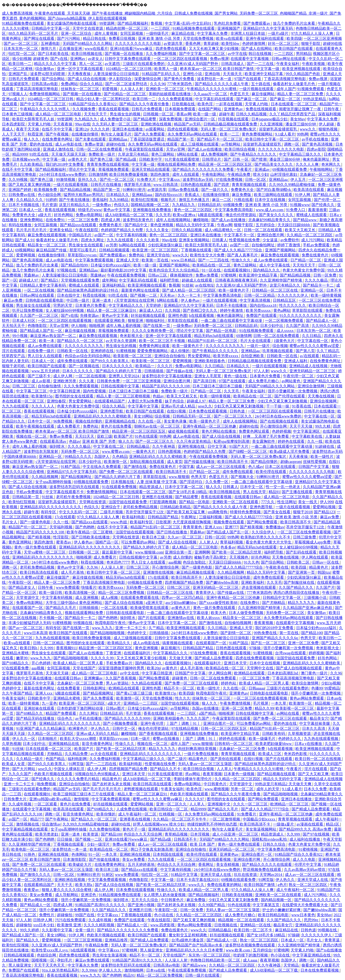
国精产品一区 (107, 542)
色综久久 (121, 205)
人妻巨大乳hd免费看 (145, 401)
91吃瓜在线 (39, 154)
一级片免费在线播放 (201, 754)
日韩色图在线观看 (196, 185)
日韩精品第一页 (26, 497)
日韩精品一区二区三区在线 (275, 290)
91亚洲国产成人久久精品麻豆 (41, 729)
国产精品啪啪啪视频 (108, 633)
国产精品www (305, 220)
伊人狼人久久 (110, 970)
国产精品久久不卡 (166, 769)
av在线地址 (204, 285)
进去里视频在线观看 (259, 587)
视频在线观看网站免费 (177, 164)
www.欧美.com (238, 950)
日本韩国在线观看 (169, 854)
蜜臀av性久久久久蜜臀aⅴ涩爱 (315, 346)
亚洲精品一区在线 (256, 925)
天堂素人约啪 (257, 104)
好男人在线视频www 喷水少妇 (159, 824)
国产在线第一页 (157, 326)
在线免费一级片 (41, 351)
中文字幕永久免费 (213, 33)
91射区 (108, 875)
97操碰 (294, 935)
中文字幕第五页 (266, 905)
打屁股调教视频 (163, 502)
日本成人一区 (31, 210)
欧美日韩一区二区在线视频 (318, 759)
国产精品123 (324, 512)
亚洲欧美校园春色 (210, 361)
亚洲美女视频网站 (195, 240)
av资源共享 (174, 44)
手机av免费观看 (317, 245)
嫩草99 (22, 658)
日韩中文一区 (124, 729)
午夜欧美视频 (314, 64)
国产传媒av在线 (180, 371)
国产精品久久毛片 (61, 608)
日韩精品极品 (138, 446)
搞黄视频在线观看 (178, 643)
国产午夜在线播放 (75, 200)
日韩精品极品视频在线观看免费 (231, 124)
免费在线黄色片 (316, 255)
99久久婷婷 (30, 930)
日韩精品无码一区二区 (192, 416)
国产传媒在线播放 (200, 462)
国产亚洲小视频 (142, 905)
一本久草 (279, 703)
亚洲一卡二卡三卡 (131, 628)
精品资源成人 (151, 487)
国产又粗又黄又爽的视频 (30, 185)
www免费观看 (68, 587)
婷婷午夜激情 (232, 310)
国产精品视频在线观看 (277, 774)
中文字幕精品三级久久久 (300, 154)
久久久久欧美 (148, 240)
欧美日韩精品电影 (274, 915)
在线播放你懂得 (85, 134)
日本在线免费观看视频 (320, 970)
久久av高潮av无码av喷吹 (305, 870)
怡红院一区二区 (22, 54)
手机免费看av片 (120, 663)
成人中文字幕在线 (275, 265)
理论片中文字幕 (82, 169)
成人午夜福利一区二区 (138, 814)
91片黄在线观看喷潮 (182, 159)
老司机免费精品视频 (141, 507)
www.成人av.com (270, 210)
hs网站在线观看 (132, 245)
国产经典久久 (323, 205)
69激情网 (244, 336)
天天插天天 (233, 74)
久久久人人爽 (308, 164)
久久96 (93, 567)
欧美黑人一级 (166, 69)
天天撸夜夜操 (80, 74)
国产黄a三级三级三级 (135, 693)
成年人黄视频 (106, 33)
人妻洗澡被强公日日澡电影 (117, 74)
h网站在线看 (188, 154)
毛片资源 (49, 205)
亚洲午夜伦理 (152, 723)
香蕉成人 (193, 195)
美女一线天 (308, 502)
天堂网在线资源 (93, 502)
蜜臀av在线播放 (166, 739)
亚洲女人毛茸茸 (208, 376)
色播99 (317, 688)
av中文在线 (130, 673)
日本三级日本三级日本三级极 (218, 386)
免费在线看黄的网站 (225, 885)
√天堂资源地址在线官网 (135, 300)
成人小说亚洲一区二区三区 (236, 834)
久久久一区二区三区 (251, 804)
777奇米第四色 (180, 84)
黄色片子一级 (134, 829)
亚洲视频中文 (219, 804)
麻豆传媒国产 (58, 577)
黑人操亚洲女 (152, 950)
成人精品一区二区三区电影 (59, 114)
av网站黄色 (291, 381)
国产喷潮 (259, 159)
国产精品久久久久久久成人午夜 (222, 84)
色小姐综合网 (50, 195)
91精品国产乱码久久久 (161, 74)
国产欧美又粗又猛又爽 (186, 512)
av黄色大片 (78, 159)
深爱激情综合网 (148, 79)
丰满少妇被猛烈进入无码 (29, 623)
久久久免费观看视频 (176, 99)
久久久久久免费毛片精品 (79, 779)
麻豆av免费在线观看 (93, 960)
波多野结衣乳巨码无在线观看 (75, 487)
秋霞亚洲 (36, 134)
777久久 (268, 502)
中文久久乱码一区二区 (79, 512)
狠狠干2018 (303, 512)
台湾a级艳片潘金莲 (188, 940)
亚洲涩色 (89, 895)
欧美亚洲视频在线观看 (302, 69)
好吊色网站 (64, 215)
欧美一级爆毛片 (263, 739)
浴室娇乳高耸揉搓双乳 (278, 129)
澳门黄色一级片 (315, 673)
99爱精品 (332, 688)
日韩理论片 (212, 159)
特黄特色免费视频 (246, 512)
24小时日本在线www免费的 (63, 174)
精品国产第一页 (181, 139)
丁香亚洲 (114, 653)
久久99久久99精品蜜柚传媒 (292, 185)
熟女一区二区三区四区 (308, 885)
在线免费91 (56, 220)
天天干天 (65, 885)
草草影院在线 (155, 477)
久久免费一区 (217, 482)
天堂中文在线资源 (88, 28)
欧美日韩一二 (20, 64)
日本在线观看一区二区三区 (294, 104)
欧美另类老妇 (47, 834)
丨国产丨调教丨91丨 (184, 723)
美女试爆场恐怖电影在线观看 (72, 23)
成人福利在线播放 (305, 839)
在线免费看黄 (69, 688)
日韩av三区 (158, 275)
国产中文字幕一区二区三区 (202, 54)
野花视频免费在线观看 (263, 870)
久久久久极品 (317, 280)
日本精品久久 (118, 195)
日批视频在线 (184, 104)
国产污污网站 (69, 38)
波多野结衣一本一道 (215, 79)
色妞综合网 (47, 955)
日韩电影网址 (95, 688)
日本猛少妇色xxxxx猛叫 (111, 265)
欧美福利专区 (142, 522)
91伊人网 (303, 195)
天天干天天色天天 (50, 965)
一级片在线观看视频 (71, 185)
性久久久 (183, 698)
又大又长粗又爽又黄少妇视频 (214, 49)
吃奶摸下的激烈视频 (251, 955)
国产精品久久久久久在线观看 (267, 865)
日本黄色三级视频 (18, 114)
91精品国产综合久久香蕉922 (93, 104)
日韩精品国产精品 (163, 517)
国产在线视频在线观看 (280, 421)
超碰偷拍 (65, 915)
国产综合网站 (54, 79)
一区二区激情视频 (225, 819)
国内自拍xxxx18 (169, 195)
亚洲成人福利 (296, 361)
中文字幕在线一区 (313, 341)
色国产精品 (56, 759)
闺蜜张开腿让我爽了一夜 (300, 109)
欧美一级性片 (322, 457)
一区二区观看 (46, 804)
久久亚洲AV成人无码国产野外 (193, 64)
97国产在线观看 (248, 79)
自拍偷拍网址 (264, 245)
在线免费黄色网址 (58, 139)
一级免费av (102, 205)
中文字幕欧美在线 (307, 436)
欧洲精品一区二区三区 (290, 804)
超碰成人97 (29, 280)
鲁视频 (157, 23)
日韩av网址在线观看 (289, 59)
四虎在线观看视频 (183, 129)
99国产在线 (85, 915)
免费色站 (137, 255)
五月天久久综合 (145, 900)
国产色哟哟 (85, 527)
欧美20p (154, 668)
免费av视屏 (219, 59)
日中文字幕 (218, 446)
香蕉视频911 (66, 648)
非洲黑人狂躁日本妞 (248, 33)
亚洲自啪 (213, 74)
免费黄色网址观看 (155, 346)
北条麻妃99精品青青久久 (270, 220)
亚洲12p (82, 129)
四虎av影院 (316, 149)
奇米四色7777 (118, 562)
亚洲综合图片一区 (200, 119)
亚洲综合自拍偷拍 (170, 356)
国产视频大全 (243, 477)
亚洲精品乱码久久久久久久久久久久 (51, 507)
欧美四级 (294, 38)
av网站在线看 (288, 713)
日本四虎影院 (14, 124)
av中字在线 (237, 54)
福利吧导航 (170, 280)
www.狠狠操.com (149, 552)
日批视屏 (163, 522)
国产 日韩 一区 (237, 159)
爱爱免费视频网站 (153, 351)
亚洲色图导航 (112, 411)
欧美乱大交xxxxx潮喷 (79, 739)
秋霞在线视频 (95, 295)
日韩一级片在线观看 (203, 975)
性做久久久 (241, 260)
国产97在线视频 (316, 834)
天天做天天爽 (181, 658)
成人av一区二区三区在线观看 (221, 467)
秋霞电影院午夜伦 (111, 623)
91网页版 (76, 764)
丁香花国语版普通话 (148, 139)
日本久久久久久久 (118, 366)
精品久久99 (264, 708)
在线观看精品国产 (110, 401)
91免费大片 (147, 180)
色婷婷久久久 (290, 739)
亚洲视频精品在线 (121, 421)
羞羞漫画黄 (317, 210)
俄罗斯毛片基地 (138, 185)
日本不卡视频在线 (24, 205)
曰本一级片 (141, 739)
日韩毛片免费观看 (24, 79)
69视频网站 (25, 250)
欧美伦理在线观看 (271, 472)
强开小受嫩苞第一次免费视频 (293, 391)
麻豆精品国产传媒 (52, 250)
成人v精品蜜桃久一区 (223, 230)
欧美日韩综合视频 (240, 149)
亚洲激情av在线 (181, 618)
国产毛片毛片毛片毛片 (102, 789)
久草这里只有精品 (134, 154)
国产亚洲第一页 (302, 572)
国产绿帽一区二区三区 (248, 452)
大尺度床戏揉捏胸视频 (192, 522)
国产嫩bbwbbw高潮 (222, 582)
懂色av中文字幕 (142, 623)
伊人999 (327, 502)
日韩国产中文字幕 (314, 467)
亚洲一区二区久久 (172, 804)
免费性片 (47, 915)
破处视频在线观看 (184, 431)
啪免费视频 (47, 784)
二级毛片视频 (112, 512)
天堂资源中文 (28, 598)
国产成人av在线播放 (205, 149)
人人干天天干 (14, 134)
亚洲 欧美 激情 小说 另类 (160, 38)
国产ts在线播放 (329, 950)
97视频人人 (18, 94)
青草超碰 (212, 44)
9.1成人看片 (285, 134)
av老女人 (95, 59)
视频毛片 (169, 200)
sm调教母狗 (218, 512)
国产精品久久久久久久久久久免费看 (204, 169)
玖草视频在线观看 (278, 351)
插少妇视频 (22, 59)
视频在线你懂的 (89, 421)
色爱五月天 (240, 94)
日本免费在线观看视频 (208, 411)
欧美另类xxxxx (259, 310)
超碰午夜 (227, 114)
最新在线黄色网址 (40, 688)
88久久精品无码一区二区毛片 (34, 33)
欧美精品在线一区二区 (212, 265)
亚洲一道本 (102, 300)
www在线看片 (96, 49)
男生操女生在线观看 (86, 245)
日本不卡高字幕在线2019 (198, 880)
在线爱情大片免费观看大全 (305, 905)
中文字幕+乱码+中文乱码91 (189, 23)
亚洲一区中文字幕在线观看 (80, 69)
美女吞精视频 (228, 865)
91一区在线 (212, 270)
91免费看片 (247, 814)
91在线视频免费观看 (257, 331)
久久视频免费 (84, 109)
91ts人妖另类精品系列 (61, 970)
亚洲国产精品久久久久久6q (275, 638)
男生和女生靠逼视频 (110, 955)
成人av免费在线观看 (271, 260)
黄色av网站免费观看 (307, 698)
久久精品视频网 (45, 477)
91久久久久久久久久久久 (301, 316)
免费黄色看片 (111, 225)
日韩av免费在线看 (184, 190)
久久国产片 (325, 587)
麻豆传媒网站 (264, 94)
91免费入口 (296, 210)
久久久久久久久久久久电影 (138, 44)
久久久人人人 (43, 406)
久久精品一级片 (30, 759)
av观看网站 (155, 129)
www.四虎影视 (163, 925)
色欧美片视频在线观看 (54, 774)
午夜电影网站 (214, 174)
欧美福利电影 (134, 517)
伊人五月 (299, 180)
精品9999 (20, 154)
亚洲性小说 (193, 74)
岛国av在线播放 (206, 708)
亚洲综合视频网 (324, 401)
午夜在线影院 (87, 230)
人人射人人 (209, 542)
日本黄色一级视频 (240, 774)
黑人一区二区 (91, 64)
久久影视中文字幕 (57, 930)
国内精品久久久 (267, 270)
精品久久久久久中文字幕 (56, 64)
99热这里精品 (315, 99)
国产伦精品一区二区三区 (125, 94)
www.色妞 (119, 522)
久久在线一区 (150, 421)
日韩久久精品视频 (252, 114)
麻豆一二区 (222, 200)
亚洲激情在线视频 (159, 572)
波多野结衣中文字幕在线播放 (167, 376)
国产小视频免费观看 (121, 723)
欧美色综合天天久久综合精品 (174, 270)
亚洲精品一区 (312, 290)
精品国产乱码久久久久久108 (166, 386)
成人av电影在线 (69, 144)
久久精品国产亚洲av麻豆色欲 (308, 608)
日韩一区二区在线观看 (264, 230)
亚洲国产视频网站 (281, 250)
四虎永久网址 (93, 240)
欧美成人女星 (14, 764)
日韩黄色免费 (109, 381)
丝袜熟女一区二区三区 (80, 89)
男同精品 (304, 54)
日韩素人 (220, 240)
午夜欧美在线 (277, 567)
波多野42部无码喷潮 (48, 74)
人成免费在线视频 (132, 809)
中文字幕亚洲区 (307, 431)
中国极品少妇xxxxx (259, 819)
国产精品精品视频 (76, 190)
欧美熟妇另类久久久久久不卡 (266, 537)
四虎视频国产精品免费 (184, 582)
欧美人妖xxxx (209, 618)
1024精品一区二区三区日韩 (129, 69)
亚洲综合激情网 (311, 386)
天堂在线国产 (85, 668)
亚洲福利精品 (114, 285)
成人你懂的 (180, 351)
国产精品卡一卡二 (319, 285)
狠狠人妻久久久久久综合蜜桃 (67, 890)
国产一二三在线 (261, 64)
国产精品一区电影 (222, 331)
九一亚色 (49, 703)
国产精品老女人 (22, 587)
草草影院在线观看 (308, 310)
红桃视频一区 (171, 814)
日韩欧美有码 (274, 734)
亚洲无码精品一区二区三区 (313, 371)
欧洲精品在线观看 (250, 673)
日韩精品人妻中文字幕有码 (43, 285)
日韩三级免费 (305, 537)
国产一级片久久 (215, 190)
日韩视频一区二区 (159, 114)
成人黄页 (175, 462)
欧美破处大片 (80, 865)
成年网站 (109, 280)
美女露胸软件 (264, 441)
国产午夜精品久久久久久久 (254, 154)
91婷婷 (51, 200)
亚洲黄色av (234, 109)
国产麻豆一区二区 (252, 99)
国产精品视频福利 (133, 23)
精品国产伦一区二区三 (28, 527)
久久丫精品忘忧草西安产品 (293, 114)
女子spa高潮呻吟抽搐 (54, 482)
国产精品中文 (137, 225)
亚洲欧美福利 (253, 582)
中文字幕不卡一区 (240, 235)
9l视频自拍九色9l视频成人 (98, 774)
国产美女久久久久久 (276, 215)
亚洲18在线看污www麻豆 (132, 49)
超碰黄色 (41, 59)
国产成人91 (25, 240)
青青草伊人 (206, 593)
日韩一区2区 (256, 180)
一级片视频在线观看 (257, 89)
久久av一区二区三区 (185, 537)
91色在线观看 (146, 436)
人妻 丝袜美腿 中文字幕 (157, 482)
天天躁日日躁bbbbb (294, 225)
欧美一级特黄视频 (326, 295)
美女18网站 (143, 416)
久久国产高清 (298, 326)
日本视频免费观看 (181, 109)
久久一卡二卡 (190, 295)
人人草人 (224, 769)
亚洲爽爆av (94, 678)
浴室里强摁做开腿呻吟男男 (122, 668)
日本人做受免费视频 (247, 613)
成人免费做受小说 (116, 119)
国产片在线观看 (152, 618)
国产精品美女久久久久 (274, 164)
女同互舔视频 (132, 33)
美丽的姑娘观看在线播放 (170, 94)
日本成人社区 (24, 321)
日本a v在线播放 (309, 744)
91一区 (94, 854)
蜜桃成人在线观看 (312, 215)
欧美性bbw (231, 44)
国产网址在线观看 (40, 38)
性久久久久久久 (293, 305)
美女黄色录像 (176, 421)
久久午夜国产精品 (18, 693)
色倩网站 (79, 854)
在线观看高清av (54, 441)
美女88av (298, 119)
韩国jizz (324, 572)
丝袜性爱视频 (315, 462)
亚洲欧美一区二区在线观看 (236, 502)
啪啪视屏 (97, 326)
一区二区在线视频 (40, 290)
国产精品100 (312, 633)
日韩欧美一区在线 (73, 351)
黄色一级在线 (236, 376)
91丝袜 (188, 285)
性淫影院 (61, 537)
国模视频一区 (43, 960)
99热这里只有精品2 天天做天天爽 (284, 784)
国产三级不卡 (40, 376)
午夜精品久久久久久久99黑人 (45, 109)
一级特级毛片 (158, 33)
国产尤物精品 (274, 603)
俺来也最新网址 (316, 159)
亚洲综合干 (111, 507)
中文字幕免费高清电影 (234, 210)
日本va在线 (156, 970)
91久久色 (252, 562)
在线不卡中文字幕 (57, 129)
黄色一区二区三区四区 (193, 210)
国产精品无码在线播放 (36, 718)
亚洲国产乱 (18, 74)
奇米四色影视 (296, 754)
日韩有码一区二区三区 (234, 744)
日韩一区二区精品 (260, 295)
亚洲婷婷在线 (103, 351)
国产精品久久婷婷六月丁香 (119, 371)
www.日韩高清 (166, 185)
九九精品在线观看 (147, 683)
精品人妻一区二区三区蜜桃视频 (124, 396)
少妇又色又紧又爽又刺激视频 (283, 401)
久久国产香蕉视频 (121, 678)
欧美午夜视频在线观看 (36, 426)
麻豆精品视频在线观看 (196, 572)
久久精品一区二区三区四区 (310, 235)
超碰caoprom (291, 462)
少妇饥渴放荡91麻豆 (166, 245)
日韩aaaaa (257, 688)
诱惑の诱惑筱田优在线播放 (297, 593)
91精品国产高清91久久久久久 (101, 905)
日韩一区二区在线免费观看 (100, 149)
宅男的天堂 (63, 305)
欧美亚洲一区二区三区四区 (156, 250)
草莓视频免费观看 (114, 169)
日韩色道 (238, 411)
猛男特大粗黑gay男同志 (84, 195)
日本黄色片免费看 (91, 305)
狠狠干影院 (311, 44)
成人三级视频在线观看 (200, 144)
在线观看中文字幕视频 (250, 59)
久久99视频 (18, 180)
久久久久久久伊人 (293, 295)
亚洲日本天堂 (236, 663)
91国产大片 (239, 446)
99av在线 (83, 124)
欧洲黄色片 (79, 729)
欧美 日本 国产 (203, 844)
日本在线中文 (69, 295)
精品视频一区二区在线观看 (241, 920)
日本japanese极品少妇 (270, 119)
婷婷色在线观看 (292, 441)
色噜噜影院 (38, 326)
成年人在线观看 (186, 174)
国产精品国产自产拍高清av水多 (196, 945)
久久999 (47, 648)
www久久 (308, 129)
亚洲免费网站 (32, 220)
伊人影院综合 (121, 79)
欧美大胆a (84, 885)
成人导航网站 (67, 895)
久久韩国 (173, 310)
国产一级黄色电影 (36, 522)
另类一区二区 (242, 789)
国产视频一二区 (144, 295)
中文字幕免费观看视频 (95, 260)
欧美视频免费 (46, 190)
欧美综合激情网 (305, 683)
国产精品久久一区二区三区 (80, 341)
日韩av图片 (116, 708)
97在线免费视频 (230, 180)
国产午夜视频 (57, 134)
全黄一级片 (85, 930)
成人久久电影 (305, 859)
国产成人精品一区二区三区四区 (190, 290)
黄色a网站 (282, 310)
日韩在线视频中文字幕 (121, 386)
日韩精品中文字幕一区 (51, 28)
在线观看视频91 (237, 270)
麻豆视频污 (171, 648)
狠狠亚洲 (136, 321)
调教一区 (292, 144)
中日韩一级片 (78, 300)
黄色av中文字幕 (117, 210)
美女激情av (317, 613)
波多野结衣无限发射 (41, 452)
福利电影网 (78, 759)
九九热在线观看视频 (53, 638)
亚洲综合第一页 (179, 552)
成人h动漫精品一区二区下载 (129, 215)
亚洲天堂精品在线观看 (151, 169)
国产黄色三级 (102, 159)
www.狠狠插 (179, 477)
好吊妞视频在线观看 (149, 316)
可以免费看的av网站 (139, 542)
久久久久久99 (103, 658)
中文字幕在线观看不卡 (65, 492)
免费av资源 (95, 144)
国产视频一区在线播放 (124, 54)
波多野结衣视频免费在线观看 (251, 945)
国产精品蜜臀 (145, 119)
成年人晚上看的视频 (124, 326)
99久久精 (323, 426)
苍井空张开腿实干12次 (145, 512)
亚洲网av (78, 59)
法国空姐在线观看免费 (128, 502)
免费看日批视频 (122, 38)
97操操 (255, 648)
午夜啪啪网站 (322, 169)
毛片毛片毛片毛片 (32, 230)
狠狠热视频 (328, 129)
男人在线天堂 (255, 492)
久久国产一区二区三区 (40, 316)
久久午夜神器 (164, 446)
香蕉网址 (206, 865)
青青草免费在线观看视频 (108, 164)
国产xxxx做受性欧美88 (219, 603)
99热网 (303, 134)
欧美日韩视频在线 (87, 54)
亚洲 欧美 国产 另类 (99, 441)
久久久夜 (87, 381)
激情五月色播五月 (195, 200)
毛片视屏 (261, 703)
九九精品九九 (86, 119)
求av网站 (193, 774)
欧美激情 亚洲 (69, 925)
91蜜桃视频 (126, 351)
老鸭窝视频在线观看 (141, 789)
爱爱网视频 (26, 255)
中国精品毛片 (80, 235)
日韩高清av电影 (45, 84)
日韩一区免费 (325, 275)
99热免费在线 (266, 633)
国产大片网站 (24, 769)
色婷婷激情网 (254, 44)
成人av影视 (41, 381)
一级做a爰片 (284, 824)
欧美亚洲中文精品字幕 (264, 74)
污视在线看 (243, 200)
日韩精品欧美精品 (176, 507)
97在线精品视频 (185, 729)
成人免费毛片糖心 (264, 381)
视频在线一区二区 (32, 436)
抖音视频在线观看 (234, 119)
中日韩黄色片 (216, 784)
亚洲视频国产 (229, 28)
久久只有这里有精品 (194, 441)
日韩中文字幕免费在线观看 (128, 59)
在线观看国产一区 (28, 608)
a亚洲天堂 (155, 603)
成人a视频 (110, 598)
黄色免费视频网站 (258, 134)
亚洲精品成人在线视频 (309, 366)
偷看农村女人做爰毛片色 (294, 84)
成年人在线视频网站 (174, 220)
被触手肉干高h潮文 (211, 557)
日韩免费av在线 (22, 195)
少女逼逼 (270, 240)
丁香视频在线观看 (197, 250)
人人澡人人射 (132, 89)
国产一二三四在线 (214, 260)
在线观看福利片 (138, 653)
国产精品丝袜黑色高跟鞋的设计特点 (88, 290)
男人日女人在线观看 (45, 356)
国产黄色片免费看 (179, 79)
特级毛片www (90, 210)
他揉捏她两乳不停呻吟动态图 (213, 824)
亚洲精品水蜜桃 (16, 653)
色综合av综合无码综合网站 (88, 356)
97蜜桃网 (229, 275)
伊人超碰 (327, 124)
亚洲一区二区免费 (304, 643)
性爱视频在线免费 (245, 240)
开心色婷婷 (41, 663)
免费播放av (275, 527)
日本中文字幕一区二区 (184, 487)
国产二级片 (177, 759)
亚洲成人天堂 (128, 260)
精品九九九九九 (302, 603)
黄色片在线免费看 (117, 426)
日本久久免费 (316, 789)
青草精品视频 (177, 834)
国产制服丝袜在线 (299, 582)
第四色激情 (160, 174)
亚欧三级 (104, 436)
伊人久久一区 (24, 739)
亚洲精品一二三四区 (141, 703)
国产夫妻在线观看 (91, 139)
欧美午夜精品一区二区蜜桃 (90, 532)
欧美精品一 (145, 366)
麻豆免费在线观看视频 (47, 235)
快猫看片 (89, 587)
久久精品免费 (77, 754)
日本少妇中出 (272, 326)
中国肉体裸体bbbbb (20, 457)
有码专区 (49, 512)
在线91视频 (177, 411)
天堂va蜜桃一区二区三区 (45, 552)
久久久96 (158, 84)
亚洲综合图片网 (271, 235)
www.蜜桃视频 (217, 789)
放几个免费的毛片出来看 (294, 23)
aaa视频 (175, 562)
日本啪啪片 (48, 739)
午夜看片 (245, 169)
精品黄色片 (319, 567)
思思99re (311, 920)
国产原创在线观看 (226, 759)
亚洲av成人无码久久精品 (98, 734)
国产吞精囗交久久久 (201, 310)
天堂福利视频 (61, 527)
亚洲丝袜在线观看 (40, 708)
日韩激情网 (98, 174)
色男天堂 (199, 477)
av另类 (112, 245)
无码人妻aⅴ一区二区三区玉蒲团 (205, 764)
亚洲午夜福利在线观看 (265, 38)
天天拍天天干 (96, 114)
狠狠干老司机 (14, 366)
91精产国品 (71, 467)
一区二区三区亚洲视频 (323, 38)
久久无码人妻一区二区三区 (115, 124)
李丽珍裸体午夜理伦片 (193, 779)
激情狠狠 (82, 799)
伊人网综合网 (220, 673)
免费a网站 (69, 84)
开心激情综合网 (274, 426)
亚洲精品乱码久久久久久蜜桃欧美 (103, 416)
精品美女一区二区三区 (47, 245)
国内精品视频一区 (277, 900)
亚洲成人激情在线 (59, 149)
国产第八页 (305, 351)
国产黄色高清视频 (318, 144)
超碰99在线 (333, 44)
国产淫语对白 (191, 482)
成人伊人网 (63, 376)
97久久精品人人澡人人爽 (313, 33)
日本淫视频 (200, 834)
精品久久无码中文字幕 (195, 225)
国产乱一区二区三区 (269, 643)
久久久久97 (195, 799)
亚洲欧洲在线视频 (156, 124)
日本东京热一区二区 (21, 49)
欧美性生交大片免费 (208, 255)
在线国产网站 (210, 109)
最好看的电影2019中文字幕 (124, 270)
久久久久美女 (158, 230)
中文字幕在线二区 (109, 446)
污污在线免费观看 (71, 920)
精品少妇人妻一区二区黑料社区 (103, 99)
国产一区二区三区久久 (233, 416)
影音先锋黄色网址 (98, 744)
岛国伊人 (102, 457)
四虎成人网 (111, 220)
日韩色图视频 (170, 452)
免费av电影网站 (89, 215)
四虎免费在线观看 (171, 49)
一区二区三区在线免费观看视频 (305, 532)
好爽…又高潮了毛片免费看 (266, 436)
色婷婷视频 (282, 431)
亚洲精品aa (118, 139)
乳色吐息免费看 (228, 23)
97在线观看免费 (16, 668)
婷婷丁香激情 (289, 245)
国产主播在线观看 (298, 492)
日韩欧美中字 (151, 159)
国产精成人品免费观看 (214, 658)
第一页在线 (289, 633)
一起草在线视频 (229, 104)
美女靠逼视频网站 (261, 829)
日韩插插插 (154, 371)
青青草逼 (333, 940)
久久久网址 (89, 713)
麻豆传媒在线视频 (80, 331)
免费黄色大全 (243, 190)
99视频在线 (83, 623)
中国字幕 (186, 467)
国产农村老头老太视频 (112, 784)
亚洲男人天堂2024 (124, 376)
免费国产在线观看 (262, 316)
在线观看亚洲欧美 (110, 321)
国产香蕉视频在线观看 (159, 734)
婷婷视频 (316, 653)
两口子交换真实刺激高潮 (152, 849)
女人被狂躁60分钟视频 (65, 310)
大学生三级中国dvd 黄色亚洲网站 (74, 603)
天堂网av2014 (271, 875)
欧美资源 (91, 834)
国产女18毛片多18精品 (188, 492)
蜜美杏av (64, 542)
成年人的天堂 (268, 789)
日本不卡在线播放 (232, 305)
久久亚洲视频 (272, 124)
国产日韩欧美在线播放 (91, 537)
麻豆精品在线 (183, 33)
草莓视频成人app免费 (313, 542)
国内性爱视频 (95, 391)
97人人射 (261, 371)
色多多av (228, 547)
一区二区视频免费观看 (285, 321)
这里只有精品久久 (75, 205)
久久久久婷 (100, 129)
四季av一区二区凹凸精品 (183, 598)
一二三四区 (161, 28)
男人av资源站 (118, 683)
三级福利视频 (211, 517)
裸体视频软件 (182, 275)
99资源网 (107, 23)
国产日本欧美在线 (54, 54)
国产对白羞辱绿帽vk (274, 190)
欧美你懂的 (106, 814)
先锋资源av (90, 316)
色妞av (159, 396)
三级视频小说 (316, 598)
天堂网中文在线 (260, 668)
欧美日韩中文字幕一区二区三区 (273, 139)
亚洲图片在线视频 (158, 497)
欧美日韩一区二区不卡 (253, 930)
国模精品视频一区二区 (150, 205)
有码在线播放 (20, 225)
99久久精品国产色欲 (303, 74)
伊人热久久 (101, 729)
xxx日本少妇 (44, 925)
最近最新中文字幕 (118, 552)
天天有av (168, 295)
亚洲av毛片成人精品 (179, 406)
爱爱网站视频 (325, 507)
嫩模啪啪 (201, 220)
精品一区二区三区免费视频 (122, 593)
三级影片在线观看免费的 (144, 64)
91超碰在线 (325, 446)
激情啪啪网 (134, 970)
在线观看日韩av (248, 497)
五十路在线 (261, 84)
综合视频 (280, 346)
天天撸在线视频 (322, 396)
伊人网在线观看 (315, 557)
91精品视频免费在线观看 (23, 23)
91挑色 (30, 854)
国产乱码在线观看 (302, 552)
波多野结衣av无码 (198, 180)
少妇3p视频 (331, 683)
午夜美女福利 (288, 64)
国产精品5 (50, 280)
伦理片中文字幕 (308, 865)
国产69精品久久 (16, 663)
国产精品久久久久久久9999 (128, 718)
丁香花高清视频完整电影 (285, 79)
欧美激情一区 (116, 462)
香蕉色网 (193, 44)
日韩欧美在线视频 (238, 895)
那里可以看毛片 (83, 250)
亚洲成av (262, 169)
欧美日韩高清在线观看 (40, 572)
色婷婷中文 (137, 633)
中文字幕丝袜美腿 (315, 723)
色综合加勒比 (195, 562)
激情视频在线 (28, 824)
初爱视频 (110, 89)
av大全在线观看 (104, 754)
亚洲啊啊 (202, 552)
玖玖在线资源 (246, 875)
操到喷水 (57, 446)
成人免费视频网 (215, 154)
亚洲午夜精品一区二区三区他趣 (210, 426)
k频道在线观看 (211, 215)
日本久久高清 (314, 729)
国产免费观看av (257, 23)
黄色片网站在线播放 (219, 431)
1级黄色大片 (285, 341)
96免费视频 (63, 421)
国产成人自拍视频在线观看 (299, 668)
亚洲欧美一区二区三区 (165, 89)
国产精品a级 (126, 159)
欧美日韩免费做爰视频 (129, 174)
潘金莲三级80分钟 (301, 124)
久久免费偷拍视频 (105, 829)
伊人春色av (191, 300)
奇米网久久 (331, 164)
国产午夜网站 (57, 819)
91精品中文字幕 (185, 875)
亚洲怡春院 (57, 401)
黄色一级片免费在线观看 (36, 547)
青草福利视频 (232, 542)
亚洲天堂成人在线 (216, 875)
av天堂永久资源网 (122, 341)
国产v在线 (59, 59)
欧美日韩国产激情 (260, 885)
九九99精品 (119, 200)
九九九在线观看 (121, 240)
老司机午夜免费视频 (74, 497)
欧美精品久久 (119, 643)
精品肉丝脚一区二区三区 (127, 28)
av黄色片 (170, 668)
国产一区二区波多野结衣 (127, 84)
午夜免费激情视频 (236, 703)
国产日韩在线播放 (172, 532)
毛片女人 (10, 522)
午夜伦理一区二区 (299, 376)
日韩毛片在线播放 (106, 185)
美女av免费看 (134, 859)
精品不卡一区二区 (179, 688)
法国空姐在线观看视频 (135, 532)
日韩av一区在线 (326, 562)
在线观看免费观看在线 (140, 598)
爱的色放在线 (41, 144)
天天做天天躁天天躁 (69, 154)
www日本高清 (36, 633)
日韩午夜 (332, 109)
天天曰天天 (85, 436)
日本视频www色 (26, 159)
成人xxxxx (286, 331)
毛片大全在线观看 (256, 341)
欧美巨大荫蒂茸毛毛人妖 (34, 119)
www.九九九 (103, 628)
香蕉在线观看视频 (114, 109)
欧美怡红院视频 (145, 200)
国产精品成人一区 (322, 321)
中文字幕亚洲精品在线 (312, 955)
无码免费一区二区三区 (213, 326)
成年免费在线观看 (73, 361)
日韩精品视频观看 (115, 250)
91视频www (300, 205)
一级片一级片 (259, 346)
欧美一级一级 (205, 114)
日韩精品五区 (285, 300)
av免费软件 (290, 240)
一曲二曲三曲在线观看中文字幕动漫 (232, 321)
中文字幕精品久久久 (126, 305)
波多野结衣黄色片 (138, 220)
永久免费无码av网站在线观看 (193, 134)
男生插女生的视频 (126, 114)
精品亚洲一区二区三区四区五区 (225, 164)
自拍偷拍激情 (50, 386)
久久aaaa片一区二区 (211, 94)
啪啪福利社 (156, 321)
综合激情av (45, 69)
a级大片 (45, 215)
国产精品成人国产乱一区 (41, 331)
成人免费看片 (69, 426)
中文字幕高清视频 (255, 300)
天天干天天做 (301, 426)
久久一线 (315, 441)
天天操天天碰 (57, 673)
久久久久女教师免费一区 (153, 331)
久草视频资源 (300, 734)
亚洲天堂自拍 (159, 255)
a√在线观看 (310, 356)
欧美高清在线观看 (309, 190)
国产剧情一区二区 (236, 633)
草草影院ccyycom (83, 255)
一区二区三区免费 (83, 220)
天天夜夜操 (63, 124)
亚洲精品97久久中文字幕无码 (268, 28)
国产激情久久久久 (36, 875)
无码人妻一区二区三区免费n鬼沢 (229, 129)
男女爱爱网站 (200, 356)
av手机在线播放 (315, 139)
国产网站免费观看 (263, 522)
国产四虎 (222, 185)
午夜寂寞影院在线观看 (145, 149)
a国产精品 (208, 713)
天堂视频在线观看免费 (80, 280)
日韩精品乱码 (210, 205)
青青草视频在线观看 (249, 185)
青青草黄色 (193, 527)
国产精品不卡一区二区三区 (220, 139)
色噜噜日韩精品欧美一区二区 (216, 960)
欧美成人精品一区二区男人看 (79, 663)
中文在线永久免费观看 (102, 467)
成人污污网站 (313, 240)
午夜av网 (225, 225)
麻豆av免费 (14, 300)
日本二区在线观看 (281, 467)
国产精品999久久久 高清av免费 (306, 829)
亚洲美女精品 (61, 230)
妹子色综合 (175, 401)
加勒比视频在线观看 (148, 462)
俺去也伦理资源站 (241, 215)
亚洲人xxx (214, 527)
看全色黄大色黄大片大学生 (269, 542)
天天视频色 (239, 557)
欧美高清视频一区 (80, 593)
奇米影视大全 (132, 336)
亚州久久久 (88, 180)
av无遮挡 (113, 64)
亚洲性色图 (178, 316)
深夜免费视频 (171, 119)
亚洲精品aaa (142, 195)
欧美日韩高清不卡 (233, 462)
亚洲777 (231, 527)
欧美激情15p (42, 396)
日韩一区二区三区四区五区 (224, 729)
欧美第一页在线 (155, 260)
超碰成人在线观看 (197, 280)
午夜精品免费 (239, 174)
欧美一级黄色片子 (234, 290)
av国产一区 (104, 235)
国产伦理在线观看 (290, 396)
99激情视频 (66, 180)
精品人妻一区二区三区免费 (301, 94)
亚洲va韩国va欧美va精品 (50, 799)
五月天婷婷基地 (142, 865)
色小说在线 (164, 915)
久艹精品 (157, 628)
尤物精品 (55, 754)
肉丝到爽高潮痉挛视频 (198, 749)
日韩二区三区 (24, 386)
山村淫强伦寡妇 (284, 174)
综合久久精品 (92, 84)
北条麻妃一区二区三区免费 (80, 683)
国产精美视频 (252, 527)
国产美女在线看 (277, 512)
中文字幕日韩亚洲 (65, 391)
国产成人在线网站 (257, 49)
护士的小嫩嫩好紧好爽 (282, 910)
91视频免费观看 (311, 89)
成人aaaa (251, 960)
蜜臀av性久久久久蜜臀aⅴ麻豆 (158, 799)
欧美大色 (219, 613)
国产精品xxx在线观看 (79, 225)
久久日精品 (312, 336)
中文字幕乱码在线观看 (215, 99)
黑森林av (32, 275)
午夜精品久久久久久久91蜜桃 (212, 89)
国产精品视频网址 (77, 477)
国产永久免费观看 (150, 134)
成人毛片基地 (73, 572)
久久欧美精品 (32, 164)
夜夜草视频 (212, 774)
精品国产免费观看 (61, 713)
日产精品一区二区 (306, 260)
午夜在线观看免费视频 (127, 275)
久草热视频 (11, 744)
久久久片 (165, 366)
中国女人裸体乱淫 (69, 769)
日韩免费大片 (16, 799)
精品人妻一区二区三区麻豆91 (112, 310)
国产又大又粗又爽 (314, 774)
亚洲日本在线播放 (128, 129)
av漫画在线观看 (310, 824)
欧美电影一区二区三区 (31, 849)
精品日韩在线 (95, 38)
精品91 (274, 492)
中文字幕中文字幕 (144, 406)
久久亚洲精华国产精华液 (282, 280)
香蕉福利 (100, 200)
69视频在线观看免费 (290, 169)
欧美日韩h (29, 648)
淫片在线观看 (14, 351)
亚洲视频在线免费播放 (152, 210)
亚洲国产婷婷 (20, 190)
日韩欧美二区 (299, 562)
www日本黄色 (303, 915)
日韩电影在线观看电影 (45, 300)
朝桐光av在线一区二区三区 (158, 426)
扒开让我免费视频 (28, 310)
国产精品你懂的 (264, 462)
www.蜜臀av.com (116, 452)
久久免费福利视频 (161, 54)
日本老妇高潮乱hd (283, 673)
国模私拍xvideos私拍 (270, 839)
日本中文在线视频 (270, 200)
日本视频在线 (123, 482)
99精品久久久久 (79, 457)
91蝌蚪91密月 (134, 190)
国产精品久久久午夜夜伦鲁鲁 (145, 104)
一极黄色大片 (144, 452)
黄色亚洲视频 (162, 225)
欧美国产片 (123, 436)
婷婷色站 (229, 683)
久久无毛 (163, 215)
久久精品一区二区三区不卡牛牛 (180, 819)
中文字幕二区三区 (32, 391)
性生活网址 (287, 502)
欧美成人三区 (270, 754)
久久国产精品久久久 (296, 587)
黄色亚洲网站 (20, 542)
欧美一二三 (230, 134)
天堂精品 (292, 965)
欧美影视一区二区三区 (133, 356)
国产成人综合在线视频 (87, 79)
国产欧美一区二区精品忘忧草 (237, 552)
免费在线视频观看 (261, 109)
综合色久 (65, 718)
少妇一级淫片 (99, 844)
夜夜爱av (32, 890)
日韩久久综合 (275, 844)
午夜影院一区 (20, 582)
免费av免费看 (207, 275)
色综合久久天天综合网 (143, 834)
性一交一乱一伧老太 (283, 487)
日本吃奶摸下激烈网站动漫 (80, 708)
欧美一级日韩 (51, 593)
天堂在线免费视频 (199, 38)
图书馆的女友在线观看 (75, 396)
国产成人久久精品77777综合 (239, 250)
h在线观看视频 (202, 316)
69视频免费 (233, 205)
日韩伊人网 (43, 920)
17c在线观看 (65, 517)
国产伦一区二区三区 (117, 180)
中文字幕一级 (268, 69)
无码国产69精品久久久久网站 (88, 44)
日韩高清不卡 (186, 839)
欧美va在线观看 (230, 38)
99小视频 (20, 336)
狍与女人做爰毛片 (117, 134)
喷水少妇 (261, 174)
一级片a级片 (279, 33)
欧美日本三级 (154, 537)
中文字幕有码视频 (132, 235)
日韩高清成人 (233, 64)
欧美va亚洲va (184, 215)
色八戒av (256, 467)
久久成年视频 (20, 804)
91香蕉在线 (302, 406)
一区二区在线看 (115, 608)
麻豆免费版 (242, 195)
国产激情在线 (136, 467)
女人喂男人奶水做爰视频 (165, 895)
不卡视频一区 (51, 618)
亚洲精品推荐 (117, 940)
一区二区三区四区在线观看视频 (181, 59)
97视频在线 (67, 270)
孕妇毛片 (65, 960)
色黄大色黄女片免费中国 (304, 270)
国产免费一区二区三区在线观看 (126, 472)
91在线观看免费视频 (120, 487)
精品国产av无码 (188, 124)
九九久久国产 (198, 718)
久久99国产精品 (212, 905)
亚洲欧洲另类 (65, 381)
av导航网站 (231, 144)
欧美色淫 (206, 104)
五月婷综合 (266, 225)
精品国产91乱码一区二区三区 (213, 341)
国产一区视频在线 (84, 366)
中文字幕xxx (170, 180)
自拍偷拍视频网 (238, 623)
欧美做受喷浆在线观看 (150, 608)
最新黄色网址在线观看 (141, 290)
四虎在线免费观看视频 (255, 658)
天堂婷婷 (154, 305)
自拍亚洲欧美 (253, 356)
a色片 (282, 885)
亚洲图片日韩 (141, 910)
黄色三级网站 (163, 154)
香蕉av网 (184, 114)
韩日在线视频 (260, 54)
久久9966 (89, 970)
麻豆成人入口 (151, 310)
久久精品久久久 (30, 200)
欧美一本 (47, 341)
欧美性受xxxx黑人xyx (50, 950)
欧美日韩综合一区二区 (169, 809)
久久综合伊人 (264, 532)
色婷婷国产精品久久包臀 (122, 230)
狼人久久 (32, 139)
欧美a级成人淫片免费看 (290, 452)
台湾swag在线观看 (291, 653)
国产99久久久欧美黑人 (110, 361)
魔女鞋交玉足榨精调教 (188, 935)
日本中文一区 (40, 421)
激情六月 (49, 49)
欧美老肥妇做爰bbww (274, 744)
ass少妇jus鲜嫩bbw (181, 603)
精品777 (37, 819)
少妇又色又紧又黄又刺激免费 (234, 900)
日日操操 (65, 839)
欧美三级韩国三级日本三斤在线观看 (84, 794)
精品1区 (333, 824)
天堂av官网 (176, 149)
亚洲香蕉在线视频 (135, 819)
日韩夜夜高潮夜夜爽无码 (237, 280)
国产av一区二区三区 (21, 44)
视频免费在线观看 (229, 522)
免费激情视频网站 (45, 94)
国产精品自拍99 (75, 265)
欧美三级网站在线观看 (274, 195)
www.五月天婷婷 (46, 371)
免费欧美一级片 (102, 154)
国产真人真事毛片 (243, 255)
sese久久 (205, 406)
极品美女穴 (319, 718)
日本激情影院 (75, 859)
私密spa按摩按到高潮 (232, 441)
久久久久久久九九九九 (84, 346)
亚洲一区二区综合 (77, 33)
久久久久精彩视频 (99, 925)
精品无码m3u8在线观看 (214, 336)
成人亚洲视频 (87, 598)
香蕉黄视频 (264, 623)
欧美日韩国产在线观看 (294, 49)
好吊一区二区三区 (284, 44)
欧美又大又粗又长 (301, 230)
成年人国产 (286, 89)
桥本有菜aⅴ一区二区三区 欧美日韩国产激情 (217, 69)
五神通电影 (51, 44)
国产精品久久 (28, 940)
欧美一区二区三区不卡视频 (162, 341)
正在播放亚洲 (71, 49)
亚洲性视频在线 (192, 446)
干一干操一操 (278, 406)
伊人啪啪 (79, 326)
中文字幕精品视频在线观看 (25, 829)
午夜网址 (189, 517)
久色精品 (120, 457)
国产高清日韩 (205, 381)
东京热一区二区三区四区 (210, 955)
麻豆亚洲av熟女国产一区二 (54, 336)
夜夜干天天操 (28, 129)
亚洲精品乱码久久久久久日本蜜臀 (195, 950)
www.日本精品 (184, 260)
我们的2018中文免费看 (65, 164)
